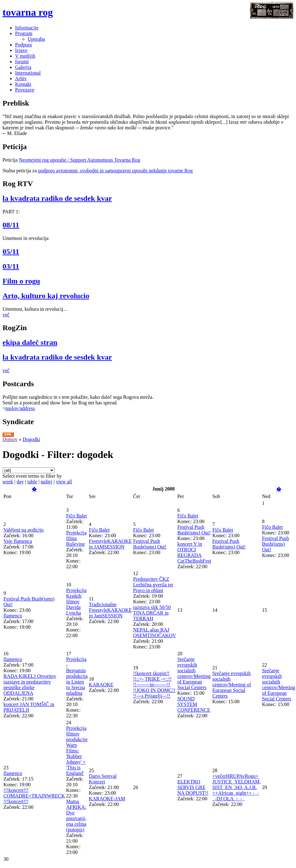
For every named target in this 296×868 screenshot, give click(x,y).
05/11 (11, 252)
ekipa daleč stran (30, 342)
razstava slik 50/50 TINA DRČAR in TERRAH (152, 613)
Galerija (23, 67)
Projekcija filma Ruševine (76, 538)
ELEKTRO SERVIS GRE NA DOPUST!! (193, 787)
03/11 (11, 266)
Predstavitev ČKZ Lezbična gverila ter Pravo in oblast (153, 585)
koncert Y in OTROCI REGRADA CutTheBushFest (194, 552)
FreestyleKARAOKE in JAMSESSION (110, 544)
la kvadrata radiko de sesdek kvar (57, 198)
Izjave (21, 50)
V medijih (25, 56)
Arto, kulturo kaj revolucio (46, 296)
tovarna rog (28, 12)
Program (24, 33)
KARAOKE (101, 685)
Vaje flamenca (18, 541)
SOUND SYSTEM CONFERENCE (194, 704)
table (32, 482)
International (28, 73)
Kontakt (23, 84)
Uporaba (36, 39)
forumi (22, 62)
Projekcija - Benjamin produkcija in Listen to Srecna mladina (77, 676)
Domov (10, 439)
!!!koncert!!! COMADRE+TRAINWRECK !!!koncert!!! (34, 796)
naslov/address (20, 408)
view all (64, 482)
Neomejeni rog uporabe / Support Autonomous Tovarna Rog (80, 160)
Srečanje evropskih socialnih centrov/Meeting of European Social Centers (194, 673)
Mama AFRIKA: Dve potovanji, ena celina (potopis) (76, 816)
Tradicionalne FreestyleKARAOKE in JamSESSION (110, 610)
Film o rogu (21, 281)
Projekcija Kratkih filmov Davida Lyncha (76, 602)
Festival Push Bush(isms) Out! (150, 544)
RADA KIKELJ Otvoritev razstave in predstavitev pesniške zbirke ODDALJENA (30, 685)
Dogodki (31, 439)
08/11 (11, 225)
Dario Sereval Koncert (103, 779)
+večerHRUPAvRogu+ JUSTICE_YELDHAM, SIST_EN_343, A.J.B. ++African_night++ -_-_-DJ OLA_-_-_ (236, 787)
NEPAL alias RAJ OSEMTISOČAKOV (155, 633)
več (6, 315)
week (8, 482)
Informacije (27, 28)
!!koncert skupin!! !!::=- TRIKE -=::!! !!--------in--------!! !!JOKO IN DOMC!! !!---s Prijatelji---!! (154, 685)
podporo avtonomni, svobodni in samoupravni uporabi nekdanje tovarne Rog (115, 171)
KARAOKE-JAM (107, 799)
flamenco (13, 616)
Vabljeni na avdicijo (24, 530)
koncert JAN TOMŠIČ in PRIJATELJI (29, 707)
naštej (47, 482)
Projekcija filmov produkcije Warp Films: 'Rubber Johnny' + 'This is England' (77, 751)
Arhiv (21, 78)
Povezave (25, 90)
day (20, 482)
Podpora (23, 45)
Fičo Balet (77, 516)
